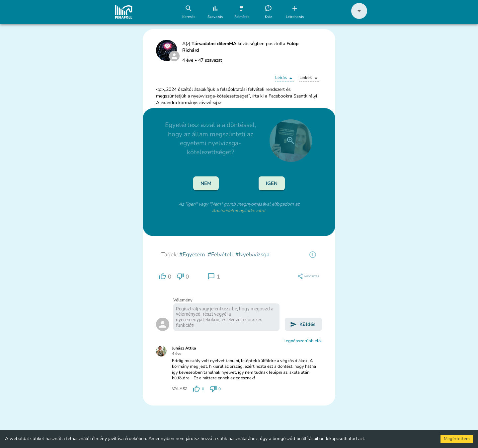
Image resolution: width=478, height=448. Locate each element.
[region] (313, 255)
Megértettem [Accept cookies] (457, 439)
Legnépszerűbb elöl (303, 341)
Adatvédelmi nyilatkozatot (239, 211)
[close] (291, 141)
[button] (359, 17)
